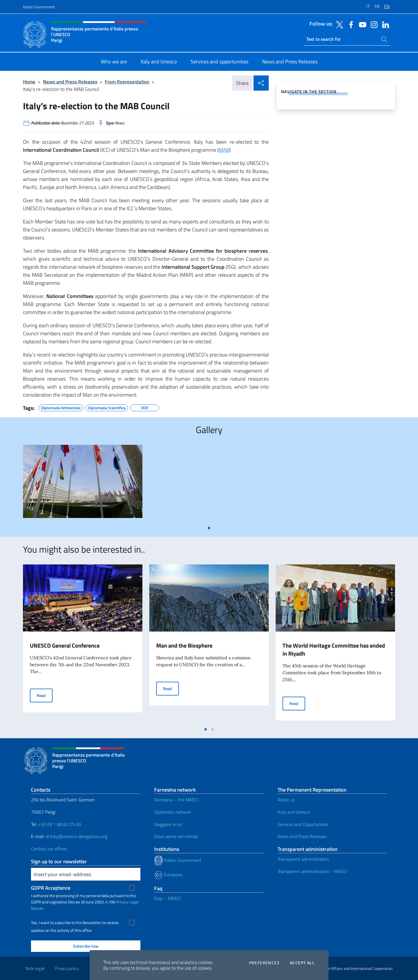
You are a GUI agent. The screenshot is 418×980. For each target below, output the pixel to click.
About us (286, 800)
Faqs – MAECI (168, 898)
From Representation (127, 82)
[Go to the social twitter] (338, 24)
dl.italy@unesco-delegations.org (77, 836)
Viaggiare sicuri (168, 824)
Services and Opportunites (303, 824)
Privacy (122, 902)
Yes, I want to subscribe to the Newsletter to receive (75, 923)
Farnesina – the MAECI (176, 800)
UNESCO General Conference (65, 645)
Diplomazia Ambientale (61, 407)
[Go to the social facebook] (350, 24)
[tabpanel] (83, 484)
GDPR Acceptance (51, 888)
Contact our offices (49, 849)
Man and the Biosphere (184, 645)
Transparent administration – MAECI (312, 871)
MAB (224, 150)
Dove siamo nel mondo (176, 836)
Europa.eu (168, 874)
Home (29, 82)
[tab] (209, 528)
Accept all (302, 963)
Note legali (35, 968)
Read (45, 695)
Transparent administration (303, 859)
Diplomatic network (173, 812)
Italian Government (39, 7)
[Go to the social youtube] (361, 24)
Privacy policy (67, 968)
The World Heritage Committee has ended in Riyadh (334, 649)
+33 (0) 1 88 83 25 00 (59, 824)
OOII (145, 407)
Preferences (264, 963)
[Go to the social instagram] (373, 24)
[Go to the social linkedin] (384, 24)
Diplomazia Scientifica (107, 407)
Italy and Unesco (294, 812)
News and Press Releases (70, 82)
